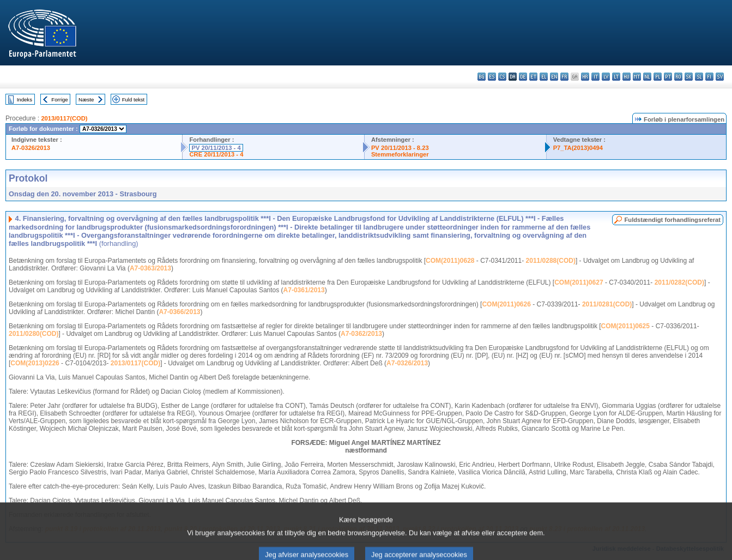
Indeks (25, 100)
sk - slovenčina (689, 77)
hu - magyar (627, 77)
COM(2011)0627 (579, 282)
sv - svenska (720, 77)
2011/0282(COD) (679, 282)
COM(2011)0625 (625, 326)
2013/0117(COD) (64, 118)
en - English (554, 77)
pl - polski (658, 77)
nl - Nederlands (647, 77)
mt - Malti (637, 77)
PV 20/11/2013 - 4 (216, 148)
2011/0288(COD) (551, 261)
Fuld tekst (134, 100)
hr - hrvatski (585, 77)
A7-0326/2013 (31, 148)
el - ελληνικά (544, 77)
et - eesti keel (533, 77)
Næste (86, 100)
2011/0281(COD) (607, 304)
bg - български (482, 77)
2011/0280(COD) (34, 334)
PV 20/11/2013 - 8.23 (400, 148)
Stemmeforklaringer (400, 154)
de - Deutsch (523, 77)
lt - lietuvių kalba (616, 77)
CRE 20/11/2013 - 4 (216, 154)
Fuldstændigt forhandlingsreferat (672, 220)
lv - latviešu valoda (606, 77)
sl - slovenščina (699, 77)
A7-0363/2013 (150, 268)
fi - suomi (709, 77)
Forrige (59, 100)
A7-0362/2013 (361, 334)
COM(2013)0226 (35, 363)
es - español (492, 77)
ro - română (678, 77)
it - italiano (595, 77)
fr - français (564, 77)
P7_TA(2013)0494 (578, 148)
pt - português (668, 77)
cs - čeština (502, 77)
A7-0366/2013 (179, 312)
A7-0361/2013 (304, 290)
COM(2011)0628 (450, 261)
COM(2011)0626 (506, 304)
